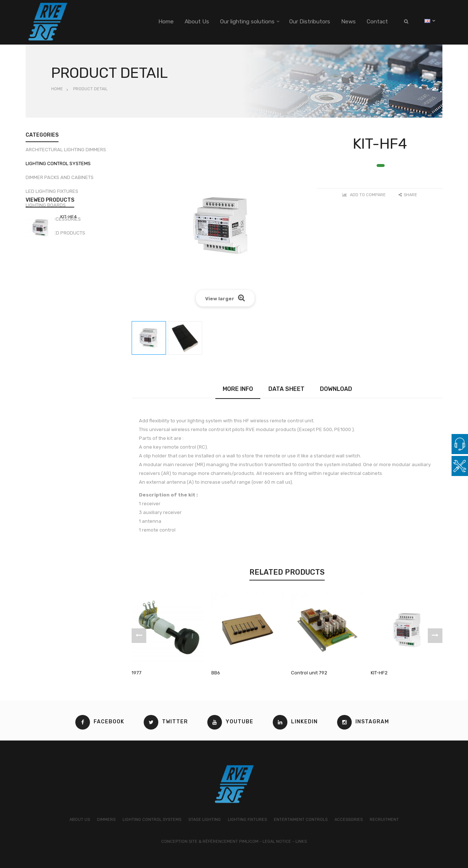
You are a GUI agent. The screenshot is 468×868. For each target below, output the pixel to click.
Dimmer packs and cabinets (60, 180)
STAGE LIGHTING (205, 820)
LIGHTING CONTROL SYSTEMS (152, 820)
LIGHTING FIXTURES (247, 820)
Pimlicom (249, 842)
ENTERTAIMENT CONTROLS (301, 820)
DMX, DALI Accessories (53, 222)
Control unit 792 (309, 673)
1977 (137, 673)
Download (336, 389)
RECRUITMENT (384, 820)
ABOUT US (80, 820)
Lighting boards (46, 208)
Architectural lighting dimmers (66, 153)
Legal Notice (277, 842)
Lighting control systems (58, 166)
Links (301, 842)
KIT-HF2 (379, 673)
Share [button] (408, 195)
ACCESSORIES (349, 820)
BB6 (216, 673)
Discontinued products (55, 236)
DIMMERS (106, 820)
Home (57, 89)
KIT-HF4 (69, 280)
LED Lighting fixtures (52, 194)
